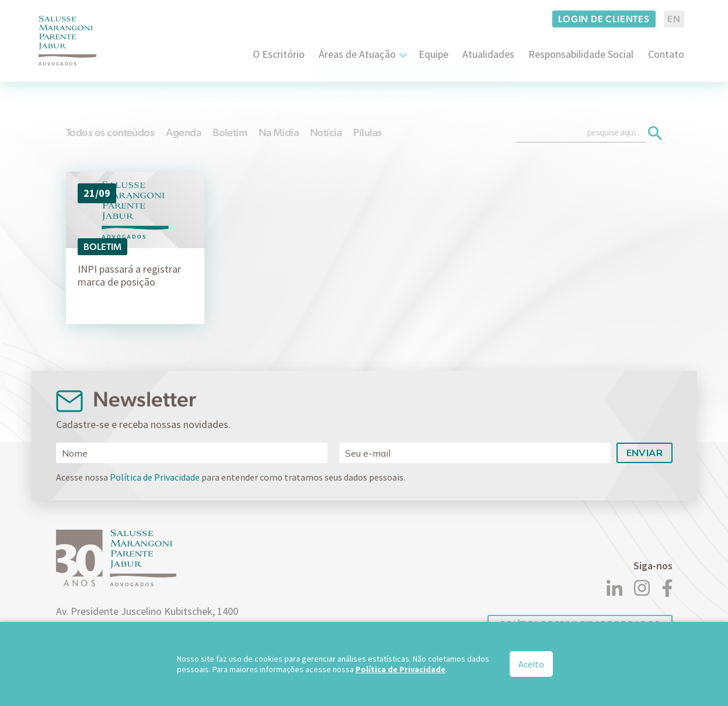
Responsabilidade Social (581, 54)
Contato (666, 54)
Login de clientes (604, 19)
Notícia (326, 132)
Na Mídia (278, 132)
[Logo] (68, 41)
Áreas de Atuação (357, 54)
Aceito (531, 665)
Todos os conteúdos (110, 132)
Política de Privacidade (155, 477)
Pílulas (367, 132)
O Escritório (279, 54)
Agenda (183, 132)
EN (674, 19)
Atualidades (488, 54)
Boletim (230, 132)
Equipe (433, 54)
